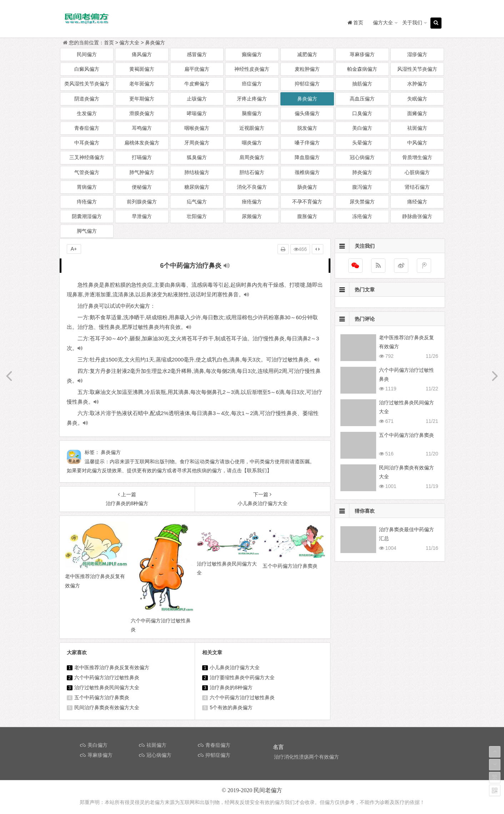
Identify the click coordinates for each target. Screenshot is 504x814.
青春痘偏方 (87, 128)
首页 (109, 43)
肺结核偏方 (197, 172)
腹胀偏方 (307, 216)
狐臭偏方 (197, 157)
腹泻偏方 (362, 187)
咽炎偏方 (252, 143)
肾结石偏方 (417, 187)
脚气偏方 (87, 231)
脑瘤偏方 (252, 113)
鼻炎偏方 (155, 43)
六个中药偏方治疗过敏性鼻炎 (107, 677)
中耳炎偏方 (87, 143)
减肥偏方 (307, 54)
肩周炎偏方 (252, 157)
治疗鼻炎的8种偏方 (231, 687)
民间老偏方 (268, 790)
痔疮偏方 (87, 202)
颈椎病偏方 (307, 172)
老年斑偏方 (142, 84)
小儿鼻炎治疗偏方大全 (235, 667)
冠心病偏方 (362, 157)
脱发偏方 (307, 128)
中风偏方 (417, 143)
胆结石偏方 (252, 172)
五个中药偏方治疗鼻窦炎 (102, 697)
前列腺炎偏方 (142, 202)
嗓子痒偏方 (307, 143)
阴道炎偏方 (87, 99)
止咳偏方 (197, 99)
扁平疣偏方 (197, 69)
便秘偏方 (142, 187)
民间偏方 (87, 54)
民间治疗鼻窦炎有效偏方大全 (107, 707)
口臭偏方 (362, 113)
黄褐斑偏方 (142, 69)
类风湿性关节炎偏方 (87, 84)
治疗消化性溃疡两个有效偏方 (306, 757)
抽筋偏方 (362, 84)
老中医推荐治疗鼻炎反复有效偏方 (112, 667)
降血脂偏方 (307, 157)
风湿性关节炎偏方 (417, 69)
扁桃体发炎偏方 (142, 143)
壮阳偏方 (197, 216)
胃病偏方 (87, 187)
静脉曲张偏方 (417, 216)
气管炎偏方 (87, 172)
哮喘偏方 (197, 113)
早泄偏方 (142, 216)
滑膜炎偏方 (142, 113)
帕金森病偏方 (362, 69)
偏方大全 (383, 23)
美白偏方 (362, 128)
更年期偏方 (142, 99)
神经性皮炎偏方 (252, 69)
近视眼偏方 (252, 128)
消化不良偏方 (252, 187)
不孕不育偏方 (307, 202)
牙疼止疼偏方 (252, 99)
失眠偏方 (417, 99)
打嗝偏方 (142, 157)
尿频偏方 (252, 216)
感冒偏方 (197, 54)
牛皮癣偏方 (197, 84)
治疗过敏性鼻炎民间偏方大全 (107, 687)
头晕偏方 (362, 143)
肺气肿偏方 (142, 172)
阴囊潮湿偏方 (87, 216)
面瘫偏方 (417, 113)
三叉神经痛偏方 (87, 157)
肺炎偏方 (362, 172)
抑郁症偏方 (307, 84)
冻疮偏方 (362, 216)
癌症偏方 (252, 84)
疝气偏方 (197, 202)
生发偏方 (87, 113)
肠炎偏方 (307, 187)
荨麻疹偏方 (362, 54)
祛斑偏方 (417, 128)
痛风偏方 (142, 54)
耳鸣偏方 (142, 128)
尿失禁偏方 (362, 202)
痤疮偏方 (252, 202)
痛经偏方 (417, 202)
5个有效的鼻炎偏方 (231, 707)
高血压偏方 (362, 99)
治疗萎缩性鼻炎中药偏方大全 (242, 677)
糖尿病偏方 (197, 187)
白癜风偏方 (87, 69)
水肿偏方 (417, 84)
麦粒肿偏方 (307, 69)
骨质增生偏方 (417, 157)
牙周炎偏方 (197, 143)
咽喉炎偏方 (197, 128)
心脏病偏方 (417, 172)
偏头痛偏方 (307, 113)
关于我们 (412, 23)
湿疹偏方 (417, 54)
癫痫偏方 (252, 54)
